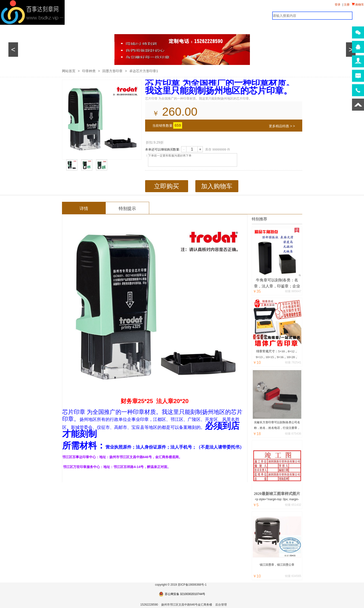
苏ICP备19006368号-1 (192, 585)
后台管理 (221, 605)
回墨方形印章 (112, 71)
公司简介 (172, 29)
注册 (347, 5)
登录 (338, 5)
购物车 (358, 4)
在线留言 (203, 29)
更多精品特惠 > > (282, 126)
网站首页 (16, 29)
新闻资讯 (141, 29)
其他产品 (78, 29)
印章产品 (47, 29)
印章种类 (89, 71)
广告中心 (109, 29)
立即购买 (167, 186)
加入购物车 (217, 186)
